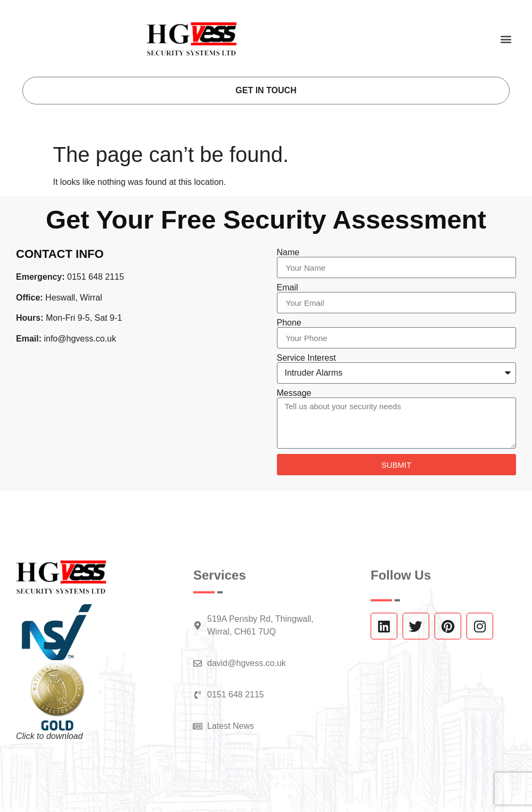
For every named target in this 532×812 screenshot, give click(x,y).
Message (294, 393)
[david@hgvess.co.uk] (198, 663)
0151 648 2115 (236, 695)
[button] (506, 39)
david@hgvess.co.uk (247, 663)
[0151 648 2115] (198, 695)
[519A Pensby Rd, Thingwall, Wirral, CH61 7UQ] (198, 626)
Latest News (231, 726)
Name (288, 253)
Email (288, 288)
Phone (289, 323)
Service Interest (306, 358)
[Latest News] (198, 726)
